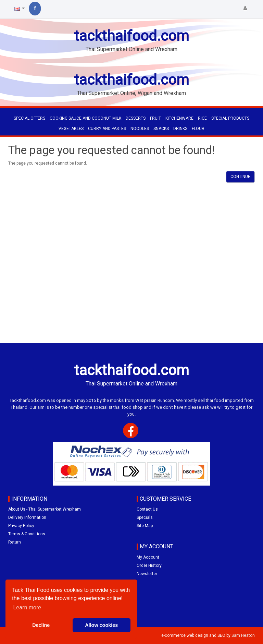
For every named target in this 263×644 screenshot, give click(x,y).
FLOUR (198, 129)
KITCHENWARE (179, 118)
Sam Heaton (243, 635)
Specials (145, 517)
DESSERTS (136, 118)
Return (15, 542)
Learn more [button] (27, 607)
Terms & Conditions (27, 534)
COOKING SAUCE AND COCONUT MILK (85, 118)
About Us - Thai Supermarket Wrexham (45, 509)
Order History (149, 565)
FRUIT (155, 118)
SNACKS (161, 129)
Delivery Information (27, 517)
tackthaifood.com (131, 36)
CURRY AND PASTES (107, 129)
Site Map (145, 526)
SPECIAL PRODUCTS (230, 118)
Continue (240, 177)
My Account (148, 557)
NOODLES (140, 129)
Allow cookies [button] (101, 625)
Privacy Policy (21, 526)
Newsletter (147, 574)
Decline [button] (41, 625)
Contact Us (147, 509)
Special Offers (29, 118)
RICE (202, 118)
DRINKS (180, 129)
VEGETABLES (71, 129)
